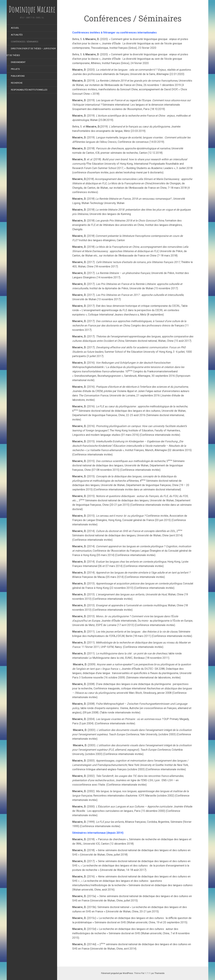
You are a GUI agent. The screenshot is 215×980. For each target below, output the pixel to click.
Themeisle (159, 973)
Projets (15, 69)
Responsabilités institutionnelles (29, 90)
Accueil (15, 28)
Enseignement (18, 62)
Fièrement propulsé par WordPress (117, 973)
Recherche (17, 83)
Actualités (17, 35)
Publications (18, 76)
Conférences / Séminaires (25, 42)
